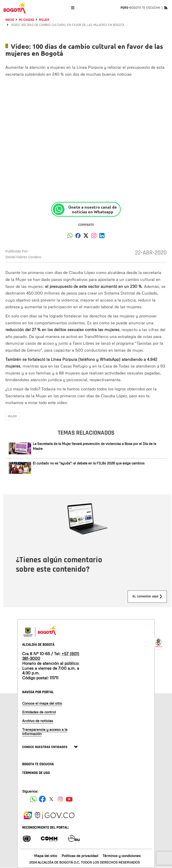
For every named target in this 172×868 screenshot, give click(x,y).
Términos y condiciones (122, 856)
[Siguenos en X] (51, 799)
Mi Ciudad (27, 20)
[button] (70, 237)
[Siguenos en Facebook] (33, 799)
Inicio (10, 20)
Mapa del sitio (46, 856)
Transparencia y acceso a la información (45, 732)
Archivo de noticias (38, 721)
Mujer (44, 20)
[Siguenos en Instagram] (60, 799)
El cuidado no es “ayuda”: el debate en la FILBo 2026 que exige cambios (89, 463)
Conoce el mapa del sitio (42, 703)
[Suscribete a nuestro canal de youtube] (69, 799)
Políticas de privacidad (80, 856)
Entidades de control (39, 712)
